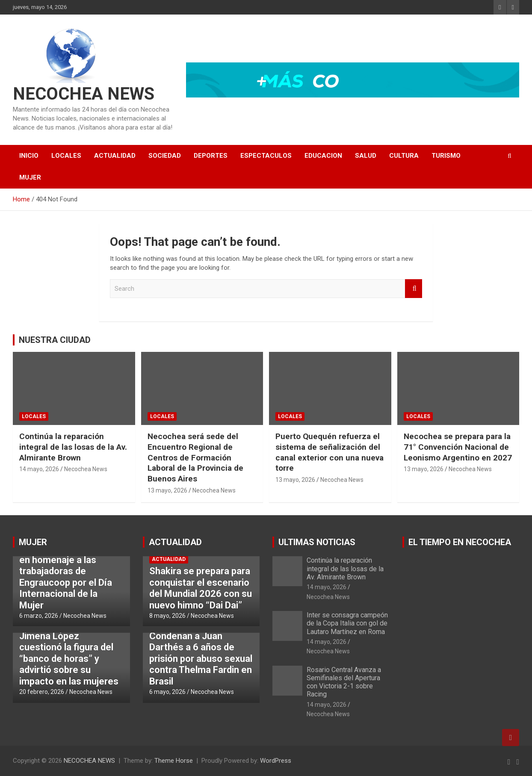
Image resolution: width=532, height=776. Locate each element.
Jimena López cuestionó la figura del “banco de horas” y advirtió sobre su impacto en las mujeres (69, 659)
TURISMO (446, 156)
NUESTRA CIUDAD (55, 340)
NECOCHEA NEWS (84, 94)
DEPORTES (211, 156)
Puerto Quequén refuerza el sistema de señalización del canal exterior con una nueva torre (330, 452)
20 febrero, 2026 (42, 692)
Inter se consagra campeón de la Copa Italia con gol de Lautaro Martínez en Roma (347, 623)
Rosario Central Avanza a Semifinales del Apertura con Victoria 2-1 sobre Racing (344, 682)
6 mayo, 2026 (167, 692)
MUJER (30, 177)
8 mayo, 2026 (167, 616)
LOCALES (66, 156)
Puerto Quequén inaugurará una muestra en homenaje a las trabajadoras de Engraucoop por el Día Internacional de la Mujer (70, 571)
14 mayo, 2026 (39, 469)
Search (414, 289)
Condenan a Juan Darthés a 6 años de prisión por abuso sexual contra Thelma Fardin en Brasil (201, 659)
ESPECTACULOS (266, 156)
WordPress (276, 761)
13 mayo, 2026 (167, 490)
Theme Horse (174, 761)
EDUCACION (323, 156)
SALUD (366, 156)
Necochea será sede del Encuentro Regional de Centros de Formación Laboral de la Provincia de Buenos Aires (195, 457)
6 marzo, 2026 (39, 616)
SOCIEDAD (165, 156)
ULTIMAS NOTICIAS (317, 542)
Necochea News (86, 469)
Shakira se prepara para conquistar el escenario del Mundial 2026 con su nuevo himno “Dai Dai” (201, 588)
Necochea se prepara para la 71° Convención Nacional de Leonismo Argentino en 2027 (458, 447)
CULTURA (404, 156)
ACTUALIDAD (115, 156)
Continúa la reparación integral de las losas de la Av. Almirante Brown (73, 447)
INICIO (29, 156)
